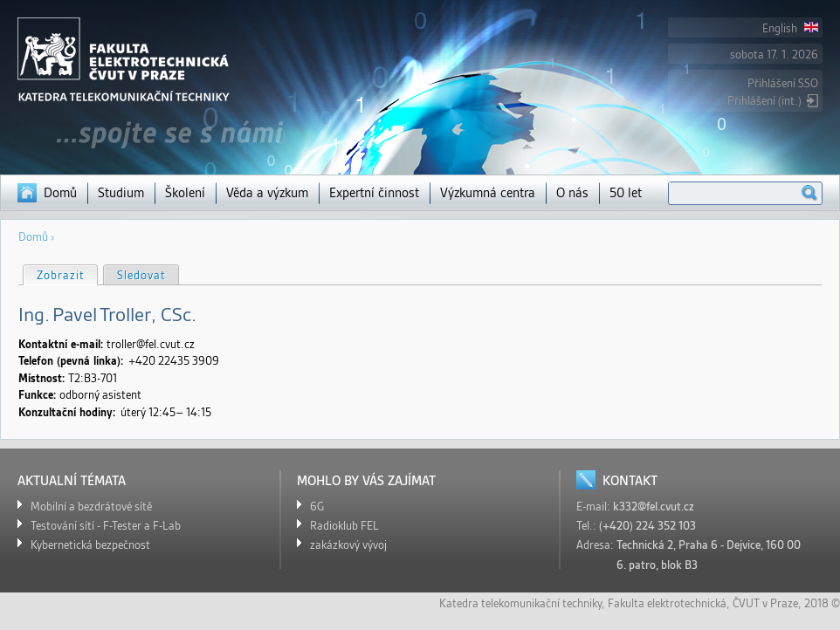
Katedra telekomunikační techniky (520, 603)
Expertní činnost (374, 193)
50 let (626, 193)
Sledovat (141, 275)
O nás (572, 193)
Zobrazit (67, 274)
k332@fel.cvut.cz (654, 507)
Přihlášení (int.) (764, 101)
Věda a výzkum (267, 193)
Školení (185, 193)
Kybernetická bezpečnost (90, 545)
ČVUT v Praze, (767, 603)
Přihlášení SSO (783, 83)
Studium (121, 193)
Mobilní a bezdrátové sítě (91, 507)
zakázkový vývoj (348, 545)
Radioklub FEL (344, 526)
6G (317, 507)
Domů (60, 193)
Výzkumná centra (488, 193)
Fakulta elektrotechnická (667, 603)
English (790, 28)
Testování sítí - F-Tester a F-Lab (106, 526)
